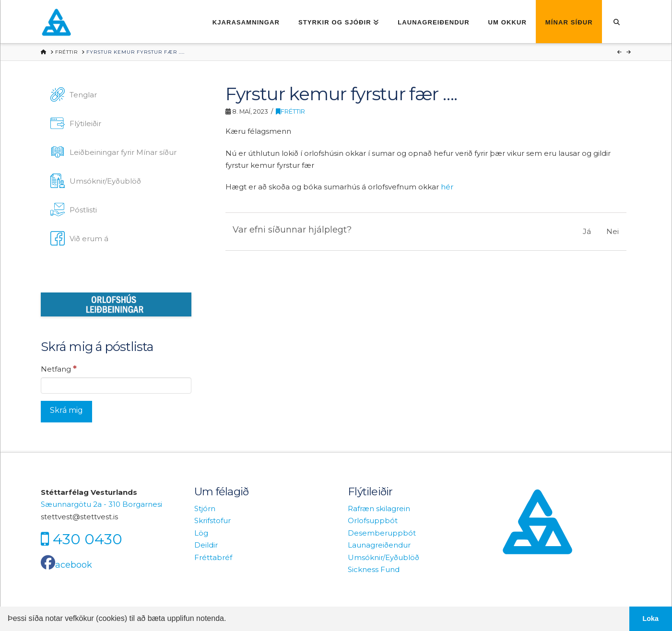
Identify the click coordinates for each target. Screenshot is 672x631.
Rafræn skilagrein (379, 508)
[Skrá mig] (66, 412)
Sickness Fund (374, 569)
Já (587, 231)
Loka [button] (651, 619)
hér (447, 187)
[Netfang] (116, 386)
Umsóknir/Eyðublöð (383, 557)
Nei (613, 231)
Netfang (59, 369)
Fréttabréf (213, 557)
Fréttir (290, 111)
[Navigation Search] (617, 22)
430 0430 (88, 539)
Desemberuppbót (382, 533)
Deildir (206, 545)
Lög (201, 533)
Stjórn (205, 508)
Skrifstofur (212, 520)
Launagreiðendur (379, 545)
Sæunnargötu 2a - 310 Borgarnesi (101, 504)
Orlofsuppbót (373, 520)
